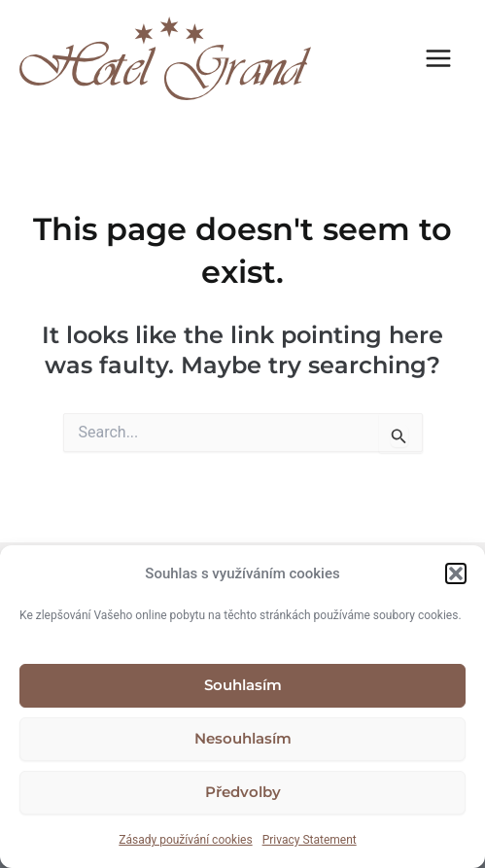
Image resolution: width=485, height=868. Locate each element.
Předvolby (243, 792)
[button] (456, 573)
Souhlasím (243, 685)
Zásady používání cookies (185, 840)
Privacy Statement (310, 840)
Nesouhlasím (243, 738)
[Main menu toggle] (439, 58)
